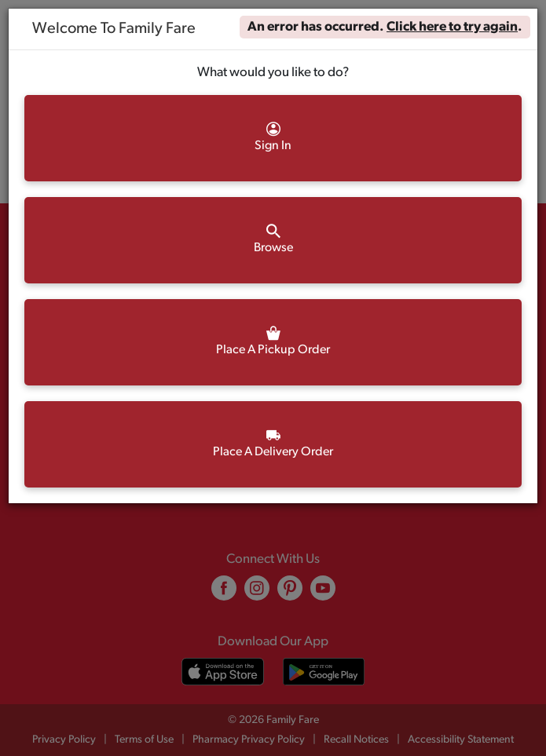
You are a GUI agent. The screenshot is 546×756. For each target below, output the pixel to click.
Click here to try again (452, 27)
